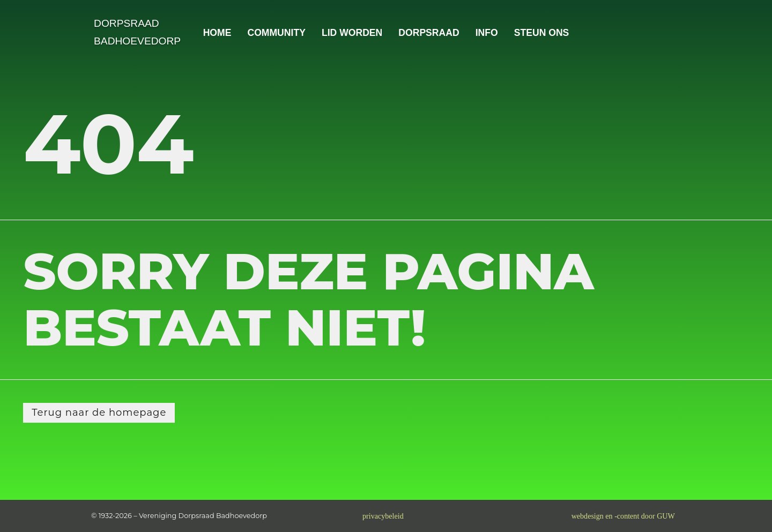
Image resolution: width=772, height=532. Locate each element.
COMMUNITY (276, 33)
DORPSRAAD (429, 33)
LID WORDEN (352, 33)
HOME (217, 33)
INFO (487, 33)
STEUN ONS (542, 33)
